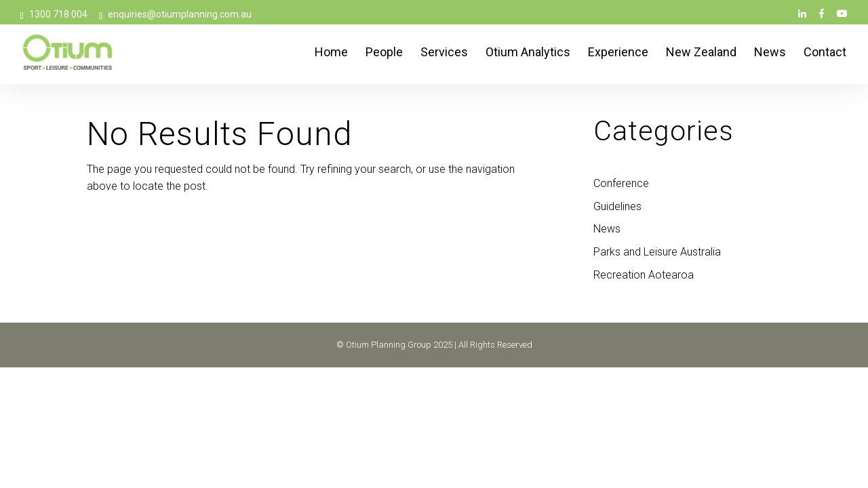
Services (444, 53)
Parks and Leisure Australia (657, 252)
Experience (618, 53)
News (770, 53)
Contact (825, 53)
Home (331, 53)
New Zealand (701, 53)
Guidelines (617, 206)
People (384, 53)
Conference (621, 183)
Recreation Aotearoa (644, 275)
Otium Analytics (528, 53)
